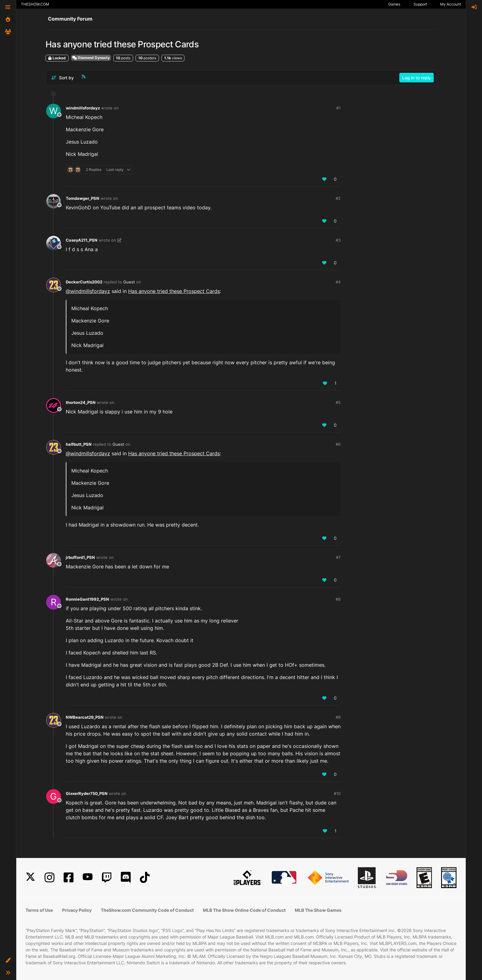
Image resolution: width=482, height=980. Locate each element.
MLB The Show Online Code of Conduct (244, 910)
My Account (451, 4)
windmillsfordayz (83, 108)
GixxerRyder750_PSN (87, 793)
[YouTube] (88, 877)
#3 (338, 240)
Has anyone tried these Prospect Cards (174, 291)
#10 (337, 793)
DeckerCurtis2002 (84, 282)
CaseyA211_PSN (82, 240)
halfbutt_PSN (79, 444)
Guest (129, 282)
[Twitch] (107, 877)
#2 (338, 198)
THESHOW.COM (35, 4)
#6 (338, 444)
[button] (8, 960)
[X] (30, 877)
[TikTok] (145, 877)
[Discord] (126, 877)
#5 (338, 402)
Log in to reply (417, 78)
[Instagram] (49, 877)
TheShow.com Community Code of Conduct (147, 910)
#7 (338, 557)
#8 (338, 599)
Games (394, 4)
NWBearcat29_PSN (85, 717)
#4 (338, 282)
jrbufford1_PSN (80, 557)
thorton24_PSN (81, 402)
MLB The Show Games (318, 910)
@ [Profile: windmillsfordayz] (88, 291)
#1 (338, 108)
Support (420, 4)
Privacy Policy (77, 910)
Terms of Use (39, 910)
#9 (338, 717)
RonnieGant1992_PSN (87, 599)
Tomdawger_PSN (83, 198)
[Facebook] (69, 877)
